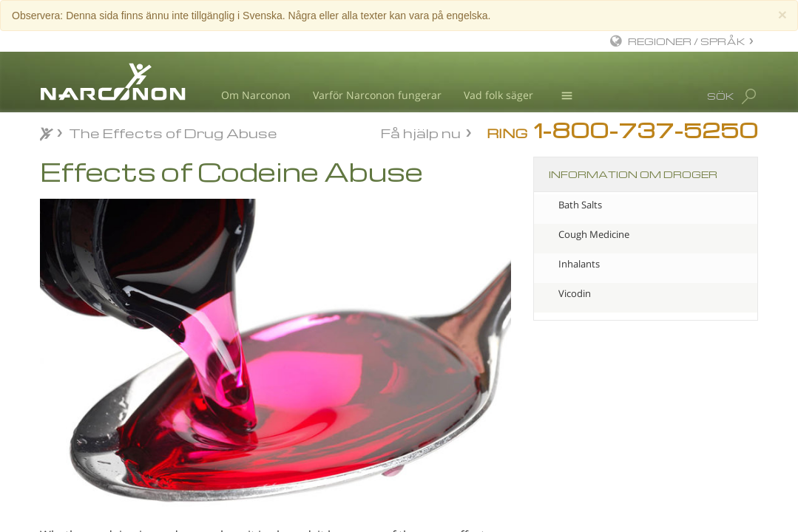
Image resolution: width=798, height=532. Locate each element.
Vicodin (575, 293)
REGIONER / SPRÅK (687, 41)
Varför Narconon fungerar (377, 95)
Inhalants (579, 264)
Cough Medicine (594, 234)
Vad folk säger (498, 95)
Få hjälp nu (421, 132)
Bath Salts (580, 205)
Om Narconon (256, 95)
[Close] (782, 14)
